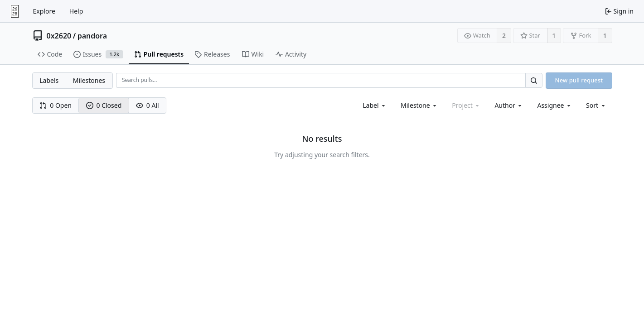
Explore (44, 11)
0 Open (56, 105)
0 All (148, 105)
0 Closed (104, 105)
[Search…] (534, 80)
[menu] (596, 105)
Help (76, 11)
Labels (49, 80)
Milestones (89, 80)
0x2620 (59, 36)
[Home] (15, 11)
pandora (92, 36)
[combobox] (375, 105)
